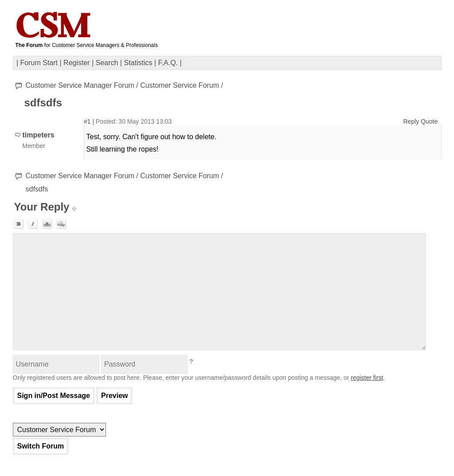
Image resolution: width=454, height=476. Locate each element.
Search (107, 63)
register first (367, 378)
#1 (87, 121)
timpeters (39, 135)
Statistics (138, 63)
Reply (411, 121)
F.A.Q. (168, 63)
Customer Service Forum (180, 85)
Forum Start (39, 63)
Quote (429, 121)
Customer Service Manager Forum (80, 85)
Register (77, 63)
